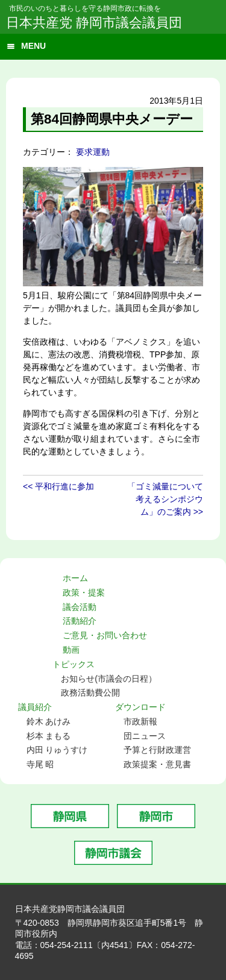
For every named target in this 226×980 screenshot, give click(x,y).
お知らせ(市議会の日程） (109, 679)
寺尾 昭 (40, 764)
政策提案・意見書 (157, 764)
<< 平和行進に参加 (58, 486)
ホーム (75, 578)
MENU (33, 46)
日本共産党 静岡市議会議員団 (94, 23)
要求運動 (93, 152)
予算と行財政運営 (157, 750)
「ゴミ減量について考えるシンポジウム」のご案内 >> (165, 499)
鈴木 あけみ (49, 721)
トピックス (74, 664)
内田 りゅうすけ (57, 750)
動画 (71, 650)
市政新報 (140, 721)
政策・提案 (84, 592)
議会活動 (80, 607)
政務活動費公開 (90, 693)
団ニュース (145, 736)
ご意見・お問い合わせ (105, 635)
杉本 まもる (49, 736)
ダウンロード (140, 707)
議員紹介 (35, 707)
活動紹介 (80, 621)
